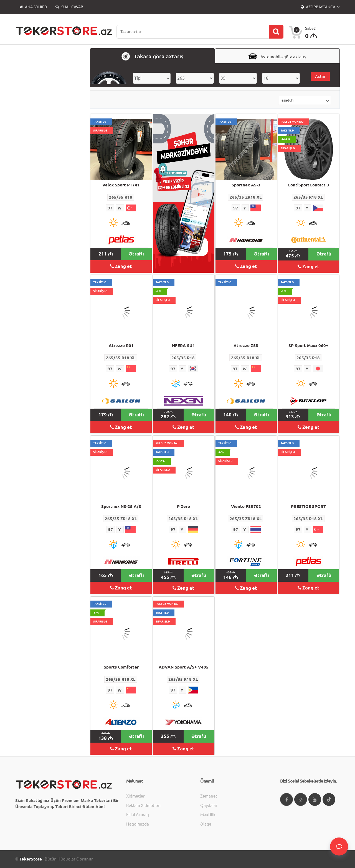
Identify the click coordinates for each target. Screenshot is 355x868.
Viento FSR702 (246, 506)
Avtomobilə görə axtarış (277, 56)
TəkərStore (31, 859)
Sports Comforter (121, 667)
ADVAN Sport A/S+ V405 (184, 667)
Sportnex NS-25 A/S (121, 506)
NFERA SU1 (183, 346)
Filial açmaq (138, 815)
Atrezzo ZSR (246, 346)
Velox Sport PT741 (121, 185)
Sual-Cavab (69, 7)
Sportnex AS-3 (246, 185)
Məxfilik (208, 815)
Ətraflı (136, 254)
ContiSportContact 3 (308, 185)
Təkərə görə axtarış (152, 56)
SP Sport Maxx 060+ (308, 346)
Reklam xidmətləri (143, 805)
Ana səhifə (33, 7)
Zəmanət (209, 796)
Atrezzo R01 (121, 346)
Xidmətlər (135, 796)
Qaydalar (209, 805)
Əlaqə (206, 824)
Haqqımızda (138, 824)
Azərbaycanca (318, 7)
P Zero (183, 506)
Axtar (320, 76)
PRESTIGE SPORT (308, 506)
